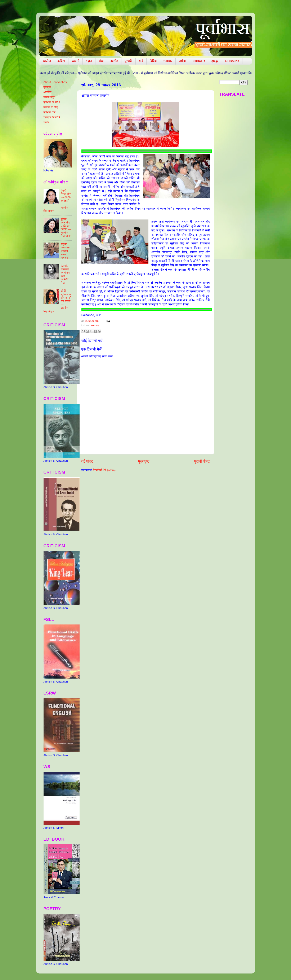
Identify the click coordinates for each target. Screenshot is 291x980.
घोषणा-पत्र (49, 97)
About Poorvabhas (55, 82)
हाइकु (215, 61)
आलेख (47, 61)
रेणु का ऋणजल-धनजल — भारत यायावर (66, 251)
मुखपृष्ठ (47, 87)
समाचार (168, 61)
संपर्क (46, 122)
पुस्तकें (128, 61)
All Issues (232, 61)
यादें (141, 61)
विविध (153, 61)
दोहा (101, 61)
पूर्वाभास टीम (50, 112)
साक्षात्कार (199, 61)
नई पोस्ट (87, 461)
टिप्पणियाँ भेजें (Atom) (104, 470)
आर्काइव (48, 92)
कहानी (75, 61)
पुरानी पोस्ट (202, 461)
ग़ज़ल (89, 61)
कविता (61, 61)
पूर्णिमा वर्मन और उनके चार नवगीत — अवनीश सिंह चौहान (66, 228)
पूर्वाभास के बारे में (52, 102)
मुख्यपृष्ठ (144, 461)
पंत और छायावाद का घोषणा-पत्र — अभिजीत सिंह (66, 274)
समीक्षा (183, 61)
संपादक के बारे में (52, 117)
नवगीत (114, 61)
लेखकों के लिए (51, 107)
